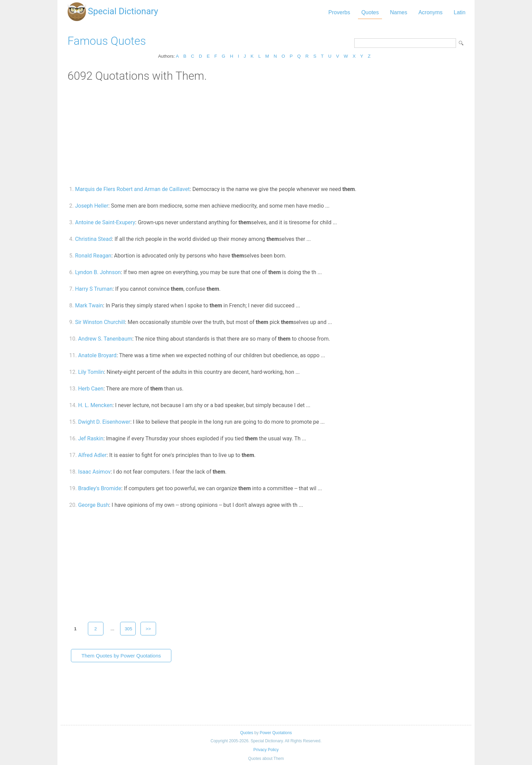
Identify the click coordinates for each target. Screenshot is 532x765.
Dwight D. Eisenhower (104, 422)
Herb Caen (91, 389)
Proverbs (339, 12)
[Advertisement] (266, 133)
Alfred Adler (92, 455)
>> (148, 629)
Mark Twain (89, 305)
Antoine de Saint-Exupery (105, 222)
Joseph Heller (92, 206)
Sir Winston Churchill (100, 322)
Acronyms (430, 12)
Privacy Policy (266, 750)
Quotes (370, 12)
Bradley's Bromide (100, 488)
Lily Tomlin (91, 372)
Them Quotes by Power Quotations (121, 656)
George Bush (93, 505)
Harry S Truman (94, 289)
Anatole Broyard (97, 355)
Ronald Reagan (93, 256)
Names (398, 12)
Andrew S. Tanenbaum (105, 339)
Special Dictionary (123, 11)
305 (128, 629)
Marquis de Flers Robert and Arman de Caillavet (132, 189)
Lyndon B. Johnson (98, 272)
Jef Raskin (91, 438)
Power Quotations (276, 733)
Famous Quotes (107, 41)
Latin (460, 12)
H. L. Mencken (95, 405)
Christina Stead (93, 239)
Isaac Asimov (94, 472)
